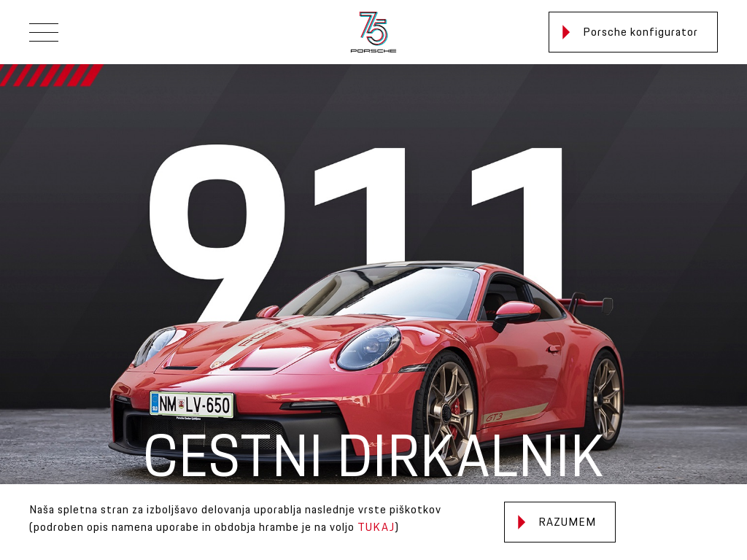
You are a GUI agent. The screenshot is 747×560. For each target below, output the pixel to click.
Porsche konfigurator (630, 32)
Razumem (557, 522)
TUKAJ (376, 528)
